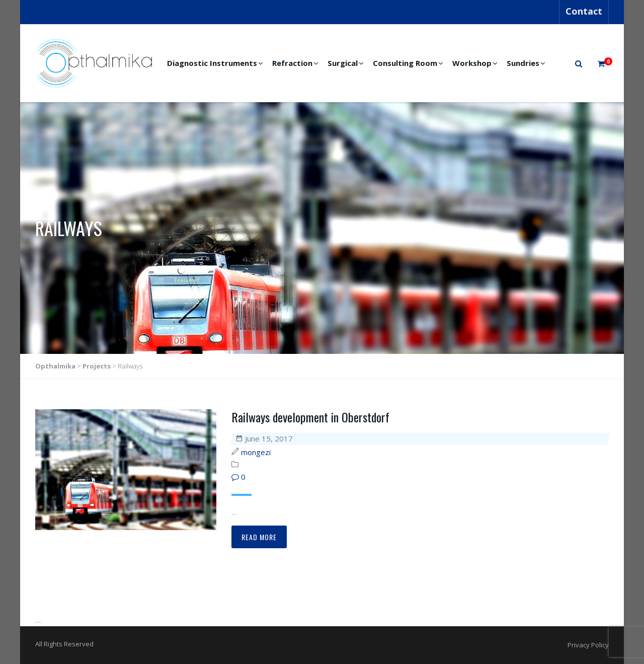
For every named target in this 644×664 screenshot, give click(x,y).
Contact (584, 11)
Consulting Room (405, 63)
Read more (259, 537)
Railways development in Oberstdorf (310, 417)
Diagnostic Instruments (212, 63)
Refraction (292, 63)
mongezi (256, 452)
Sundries (523, 63)
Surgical (343, 63)
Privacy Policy (588, 645)
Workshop (472, 63)
